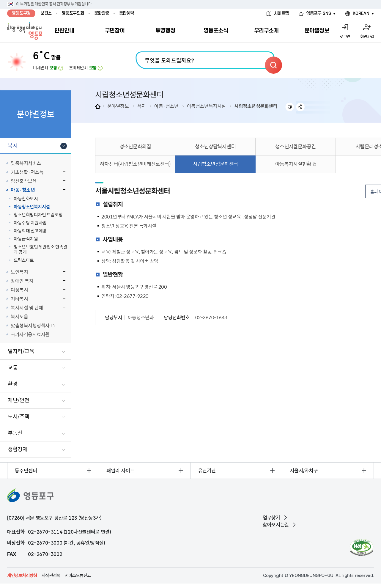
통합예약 (127, 13)
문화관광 (102, 13)
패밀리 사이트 (121, 471)
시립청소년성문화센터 (256, 106)
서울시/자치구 (304, 471)
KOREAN (361, 14)
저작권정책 (51, 576)
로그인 (345, 37)
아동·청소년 (166, 106)
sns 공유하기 (301, 107)
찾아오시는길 (276, 525)
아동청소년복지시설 (206, 106)
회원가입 (367, 37)
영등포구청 (21, 13)
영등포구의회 (73, 13)
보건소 (46, 13)
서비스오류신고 (78, 576)
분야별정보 (118, 106)
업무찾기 (271, 518)
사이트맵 (281, 14)
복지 (142, 106)
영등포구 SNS (319, 14)
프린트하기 (290, 107)
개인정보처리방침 (22, 576)
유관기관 (207, 471)
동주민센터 (26, 471)
